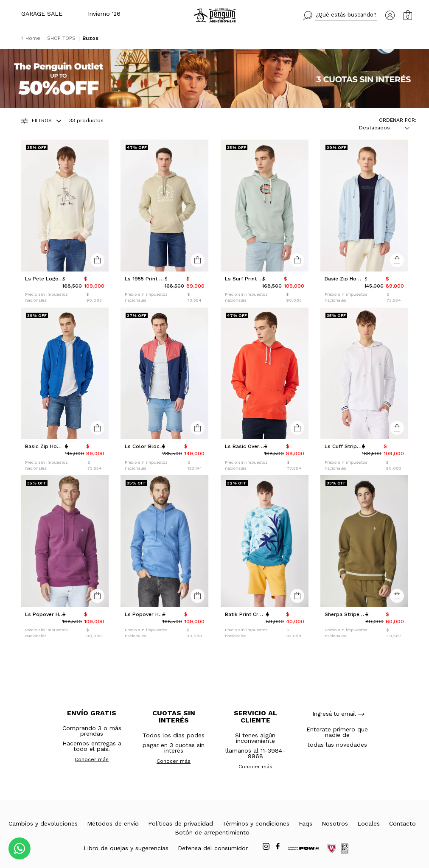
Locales (369, 823)
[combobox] (379, 128)
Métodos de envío (113, 823)
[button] (340, 16)
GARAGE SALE (42, 14)
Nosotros (335, 823)
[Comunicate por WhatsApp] (20, 848)
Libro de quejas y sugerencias (126, 848)
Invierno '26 (104, 14)
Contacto (402, 823)
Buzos (90, 38)
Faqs (306, 823)
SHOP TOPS (62, 38)
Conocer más (92, 759)
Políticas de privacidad (181, 823)
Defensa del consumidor (213, 848)
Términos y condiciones (256, 823)
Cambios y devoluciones (43, 823)
